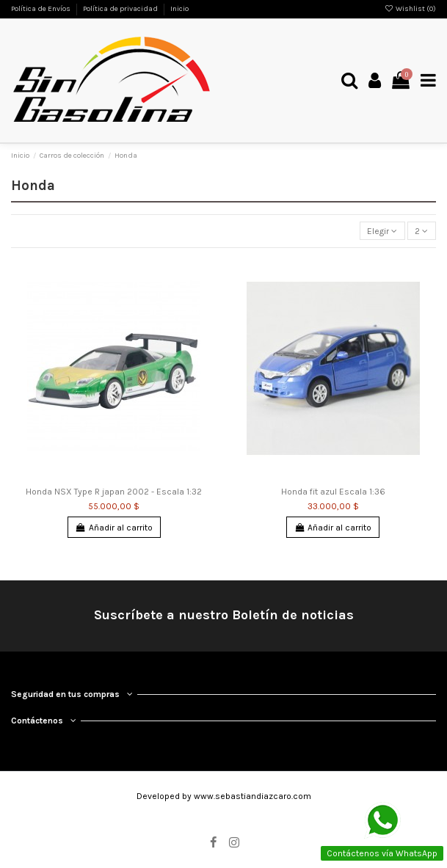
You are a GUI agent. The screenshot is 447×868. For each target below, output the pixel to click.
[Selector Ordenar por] (382, 231)
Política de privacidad (121, 9)
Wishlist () (410, 9)
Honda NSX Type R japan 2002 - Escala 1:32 (114, 492)
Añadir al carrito (114, 528)
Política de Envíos (41, 9)
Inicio (179, 9)
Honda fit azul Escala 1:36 (333, 492)
